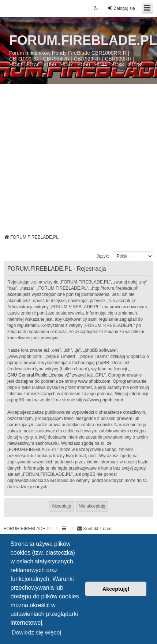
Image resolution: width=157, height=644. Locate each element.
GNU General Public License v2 (38, 375)
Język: (103, 256)
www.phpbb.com (94, 381)
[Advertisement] (77, 162)
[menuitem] (95, 529)
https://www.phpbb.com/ (100, 400)
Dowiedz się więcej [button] (36, 633)
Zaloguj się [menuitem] (121, 8)
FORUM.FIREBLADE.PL (83, 40)
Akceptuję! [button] (116, 589)
